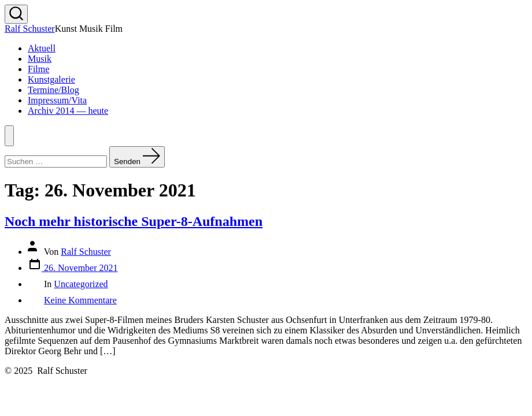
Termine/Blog (53, 90)
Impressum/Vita (57, 100)
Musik (40, 59)
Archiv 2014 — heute (68, 111)
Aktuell (42, 48)
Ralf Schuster (86, 252)
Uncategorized (81, 284)
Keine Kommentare (80, 300)
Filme (38, 69)
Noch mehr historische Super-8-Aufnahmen (134, 221)
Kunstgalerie (51, 79)
